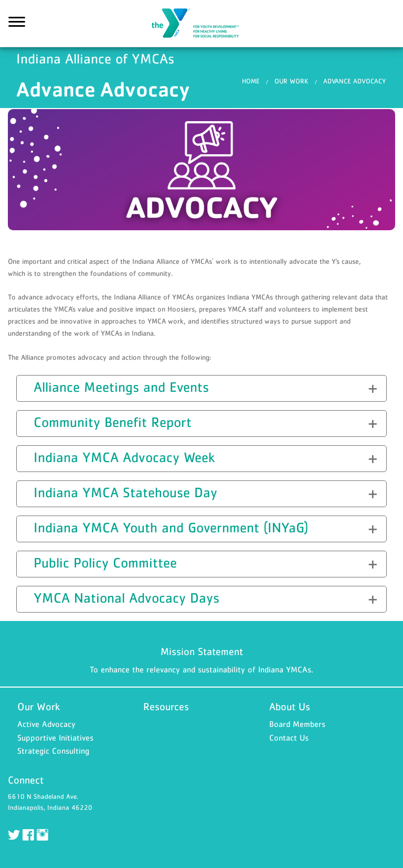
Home (251, 81)
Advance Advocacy (355, 81)
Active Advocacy (46, 724)
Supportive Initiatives (55, 737)
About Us (290, 706)
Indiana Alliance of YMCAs (201, 24)
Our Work (291, 81)
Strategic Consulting (53, 751)
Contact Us (289, 737)
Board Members (297, 724)
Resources (166, 706)
